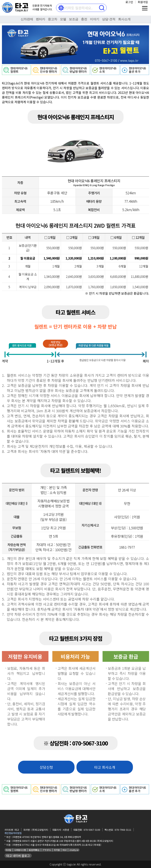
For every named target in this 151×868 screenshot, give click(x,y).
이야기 (95, 19)
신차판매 (27, 19)
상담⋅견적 (109, 19)
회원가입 (143, 2)
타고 (65, 850)
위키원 (57, 850)
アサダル (47, 850)
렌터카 (40, 19)
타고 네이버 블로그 (18, 856)
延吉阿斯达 (34, 850)
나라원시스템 (20, 850)
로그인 (129, 2)
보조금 (74, 19)
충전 (84, 19)
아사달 (8, 850)
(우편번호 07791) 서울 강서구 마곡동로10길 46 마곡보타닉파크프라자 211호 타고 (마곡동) (57, 845)
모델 (63, 19)
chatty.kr (74, 850)
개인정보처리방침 (13, 833)
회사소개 (124, 19)
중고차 (53, 19)
